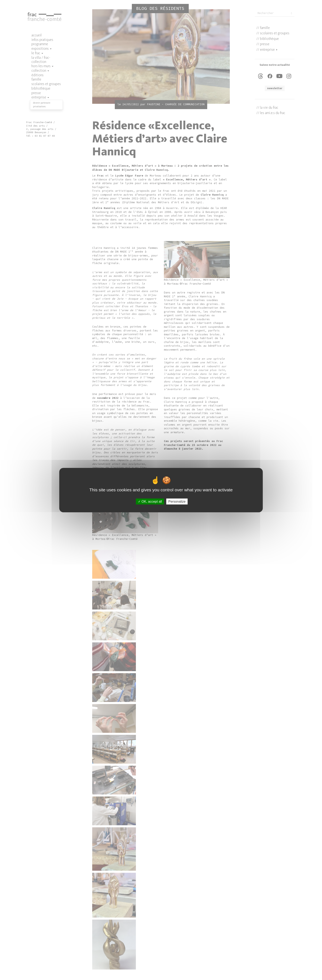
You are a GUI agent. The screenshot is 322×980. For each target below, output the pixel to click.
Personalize (177, 501)
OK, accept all (150, 501)
